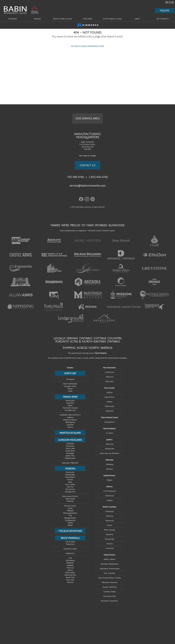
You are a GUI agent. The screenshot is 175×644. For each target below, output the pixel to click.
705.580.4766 (76, 177)
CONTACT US (88, 165)
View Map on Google (87, 156)
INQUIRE (165, 11)
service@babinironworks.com (88, 185)
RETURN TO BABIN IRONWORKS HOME (87, 46)
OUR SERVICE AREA (88, 118)
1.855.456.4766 (98, 177)
